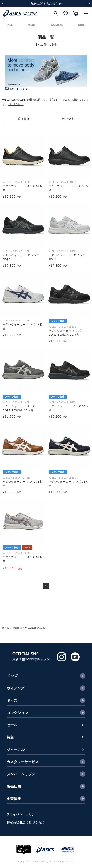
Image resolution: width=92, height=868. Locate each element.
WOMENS (57, 25)
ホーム (6, 628)
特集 (10, 737)
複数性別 (17, 628)
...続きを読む (16, 104)
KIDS (81, 25)
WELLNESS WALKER (36, 628)
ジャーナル (16, 749)
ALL (10, 25)
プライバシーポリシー (22, 814)
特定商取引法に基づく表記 (25, 822)
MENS (32, 25)
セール (12, 725)
